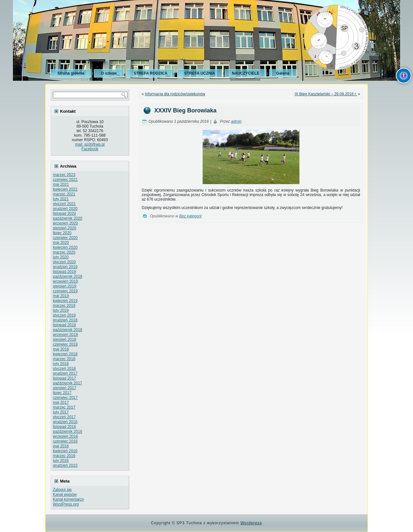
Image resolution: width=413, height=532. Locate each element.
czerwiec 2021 (65, 180)
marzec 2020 (64, 252)
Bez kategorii (190, 216)
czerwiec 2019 (65, 291)
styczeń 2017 (64, 417)
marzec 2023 (64, 175)
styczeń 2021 (64, 204)
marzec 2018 (64, 359)
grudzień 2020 (65, 209)
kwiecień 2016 (65, 451)
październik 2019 (68, 276)
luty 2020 (61, 257)
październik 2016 (68, 432)
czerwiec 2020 (65, 238)
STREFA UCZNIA (200, 73)
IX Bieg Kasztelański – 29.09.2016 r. (326, 94)
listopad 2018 (64, 325)
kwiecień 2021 (65, 189)
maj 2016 (61, 446)
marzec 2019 (64, 306)
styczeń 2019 (64, 315)
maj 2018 (61, 349)
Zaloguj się (62, 490)
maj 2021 (61, 184)
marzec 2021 (64, 194)
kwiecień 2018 (65, 354)
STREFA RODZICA (151, 73)
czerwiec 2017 (65, 398)
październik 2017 (68, 383)
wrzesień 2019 (65, 281)
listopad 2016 (64, 427)
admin (236, 121)
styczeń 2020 (64, 262)
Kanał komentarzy (68, 499)
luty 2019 (61, 310)
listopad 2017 (64, 378)
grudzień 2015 (65, 465)
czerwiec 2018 (65, 344)
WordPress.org (66, 504)
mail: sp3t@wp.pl (90, 144)
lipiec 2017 (62, 393)
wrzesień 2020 (65, 223)
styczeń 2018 (64, 369)
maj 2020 (61, 243)
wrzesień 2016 (65, 436)
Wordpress (251, 523)
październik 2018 (68, 330)
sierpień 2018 (65, 339)
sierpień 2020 (65, 228)
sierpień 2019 (65, 286)
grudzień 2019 (65, 267)
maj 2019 (61, 296)
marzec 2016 (64, 456)
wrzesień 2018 (65, 335)
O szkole (109, 73)
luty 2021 (61, 199)
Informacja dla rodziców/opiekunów (175, 94)
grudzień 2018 (65, 320)
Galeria (283, 73)
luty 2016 (61, 461)
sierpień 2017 (65, 388)
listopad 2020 (64, 214)
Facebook (90, 149)
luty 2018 (61, 364)
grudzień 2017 (65, 373)
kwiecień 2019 (65, 301)
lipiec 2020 (62, 233)
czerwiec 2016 (65, 441)
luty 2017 (61, 412)
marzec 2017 (64, 407)
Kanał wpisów (65, 495)
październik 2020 (68, 218)
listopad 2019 (64, 272)
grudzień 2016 (65, 422)
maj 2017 (61, 402)
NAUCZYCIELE (245, 73)
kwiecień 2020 (65, 247)
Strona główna (71, 73)
